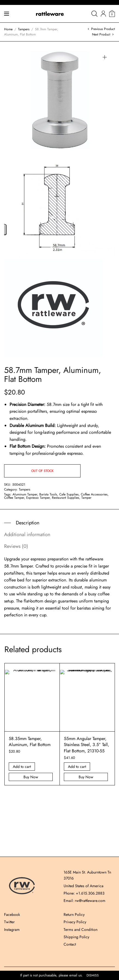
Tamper (86, 498)
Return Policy (74, 914)
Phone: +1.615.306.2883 (84, 893)
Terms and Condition (81, 929)
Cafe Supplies (69, 494)
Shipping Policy (76, 937)
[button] (105, 57)
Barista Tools (48, 494)
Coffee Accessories (94, 494)
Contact (70, 944)
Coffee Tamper (14, 498)
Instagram (12, 929)
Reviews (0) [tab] (16, 546)
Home (8, 29)
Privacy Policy (75, 922)
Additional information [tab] (27, 534)
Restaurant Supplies (66, 498)
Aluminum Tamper (25, 494)
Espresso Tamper (38, 498)
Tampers (24, 29)
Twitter (9, 922)
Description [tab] (28, 523)
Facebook (12, 914)
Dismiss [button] (93, 975)
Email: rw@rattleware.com (84, 901)
